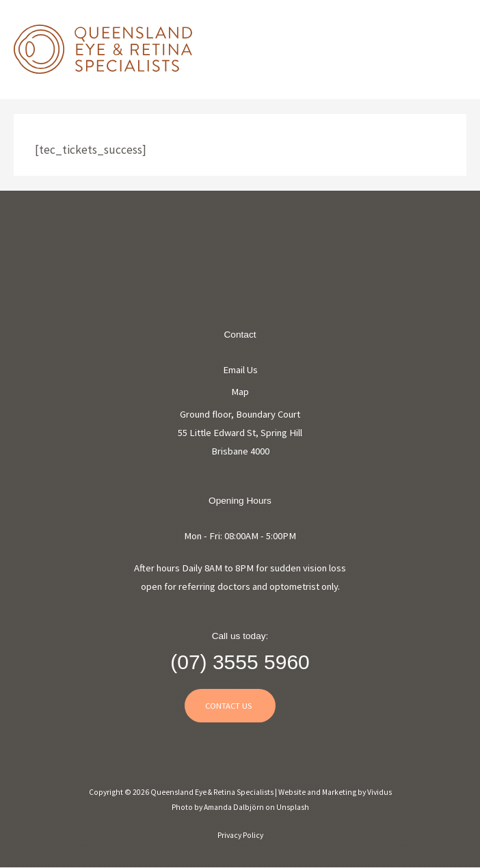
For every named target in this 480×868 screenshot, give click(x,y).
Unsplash (293, 807)
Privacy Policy (240, 835)
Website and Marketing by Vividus (335, 792)
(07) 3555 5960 (240, 662)
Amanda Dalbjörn (235, 807)
